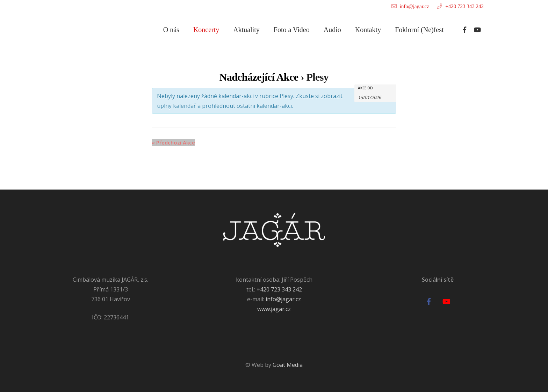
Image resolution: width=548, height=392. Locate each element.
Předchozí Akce (173, 142)
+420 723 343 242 (464, 6)
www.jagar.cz (274, 309)
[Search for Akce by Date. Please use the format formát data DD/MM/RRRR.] (375, 97)
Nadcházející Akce (259, 77)
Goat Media (288, 365)
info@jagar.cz (414, 6)
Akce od (365, 88)
